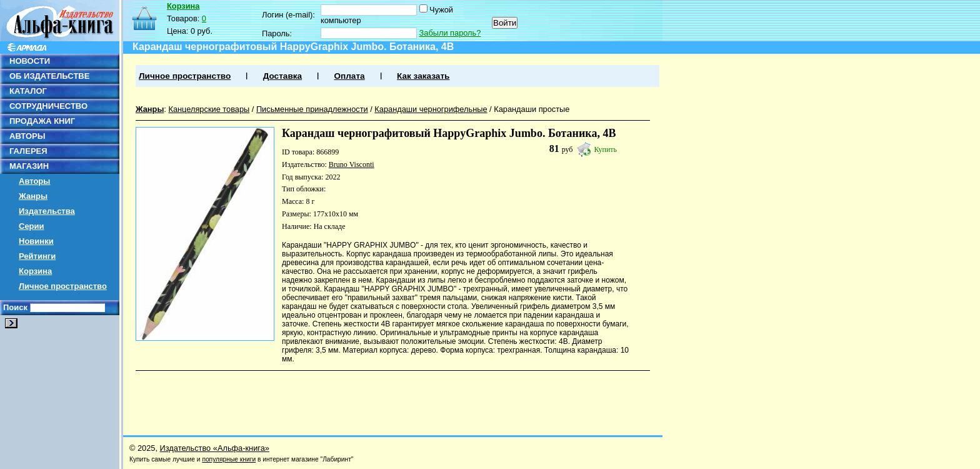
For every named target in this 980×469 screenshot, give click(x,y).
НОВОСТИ (30, 61)
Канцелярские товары (209, 109)
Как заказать (423, 76)
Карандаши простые (532, 109)
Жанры (33, 196)
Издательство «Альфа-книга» (215, 448)
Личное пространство (63, 286)
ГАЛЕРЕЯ (28, 151)
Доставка (282, 76)
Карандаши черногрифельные (431, 109)
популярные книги (229, 459)
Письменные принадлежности (312, 109)
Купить (605, 149)
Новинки (36, 241)
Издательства (47, 211)
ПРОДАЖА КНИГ (42, 121)
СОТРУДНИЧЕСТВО (48, 106)
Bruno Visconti (352, 164)
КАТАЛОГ (28, 91)
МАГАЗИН (29, 166)
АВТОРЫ (27, 136)
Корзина (35, 271)
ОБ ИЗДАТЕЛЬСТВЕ (49, 76)
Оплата (349, 76)
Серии (32, 226)
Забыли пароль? (450, 33)
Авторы (34, 181)
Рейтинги (37, 256)
